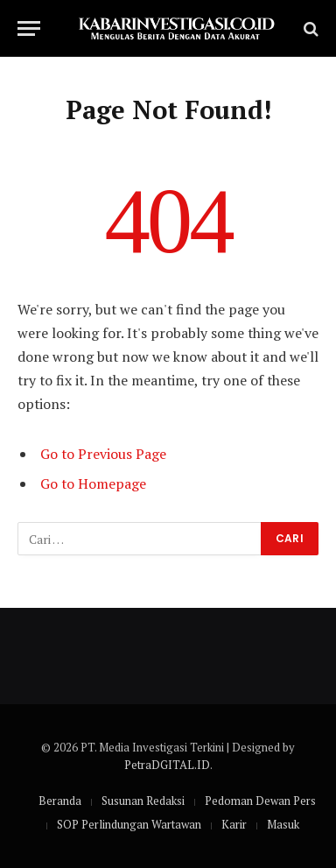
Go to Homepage (93, 483)
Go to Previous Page (103, 454)
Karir (234, 824)
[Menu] (29, 28)
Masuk (283, 824)
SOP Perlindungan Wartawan (129, 824)
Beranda (60, 801)
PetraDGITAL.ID (167, 765)
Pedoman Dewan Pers (260, 801)
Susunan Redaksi (143, 801)
